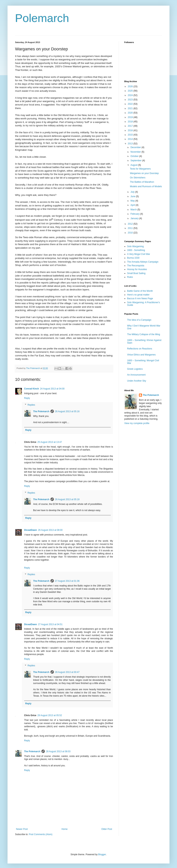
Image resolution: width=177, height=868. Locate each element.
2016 (131, 130)
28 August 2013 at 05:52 (50, 715)
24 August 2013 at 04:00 (52, 389)
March (134, 210)
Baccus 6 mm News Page (140, 298)
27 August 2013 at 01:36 (67, 581)
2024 (131, 95)
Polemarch (42, 18)
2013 (131, 144)
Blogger (102, 854)
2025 (131, 91)
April (133, 205)
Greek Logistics (135, 369)
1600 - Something (136, 250)
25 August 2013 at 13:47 (50, 442)
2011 (131, 228)
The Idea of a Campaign (139, 320)
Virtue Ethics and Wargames (141, 355)
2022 (131, 104)
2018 (131, 122)
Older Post (107, 829)
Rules (130, 277)
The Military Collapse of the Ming (144, 334)
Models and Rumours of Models (146, 186)
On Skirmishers (138, 178)
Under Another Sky (137, 381)
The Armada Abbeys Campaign (143, 262)
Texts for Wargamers (140, 169)
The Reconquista (136, 266)
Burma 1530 (133, 258)
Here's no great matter (138, 295)
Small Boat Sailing (136, 273)
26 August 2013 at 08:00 (50, 530)
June (133, 196)
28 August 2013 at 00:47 (67, 672)
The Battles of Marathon (142, 182)
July (133, 192)
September (136, 161)
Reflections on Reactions (140, 349)
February (135, 214)
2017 (131, 126)
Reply (27, 398)
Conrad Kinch (32, 389)
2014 (131, 139)
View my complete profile (137, 423)
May (133, 201)
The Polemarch (41, 411)
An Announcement (136, 375)
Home (65, 829)
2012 (131, 224)
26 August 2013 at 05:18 (67, 499)
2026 (131, 86)
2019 (131, 117)
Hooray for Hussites (137, 269)
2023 (131, 100)
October (135, 156)
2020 (131, 113)
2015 (131, 135)
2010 (131, 233)
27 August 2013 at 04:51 (50, 624)
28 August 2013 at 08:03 (58, 751)
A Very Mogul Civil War (139, 254)
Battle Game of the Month (140, 291)
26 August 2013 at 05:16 (67, 411)
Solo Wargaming (135, 246)
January (135, 218)
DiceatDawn (31, 530)
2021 (131, 108)
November (136, 152)
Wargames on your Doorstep (144, 173)
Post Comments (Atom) (41, 834)
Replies (31, 405)
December (136, 147)
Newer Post (22, 829)
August (134, 165)
